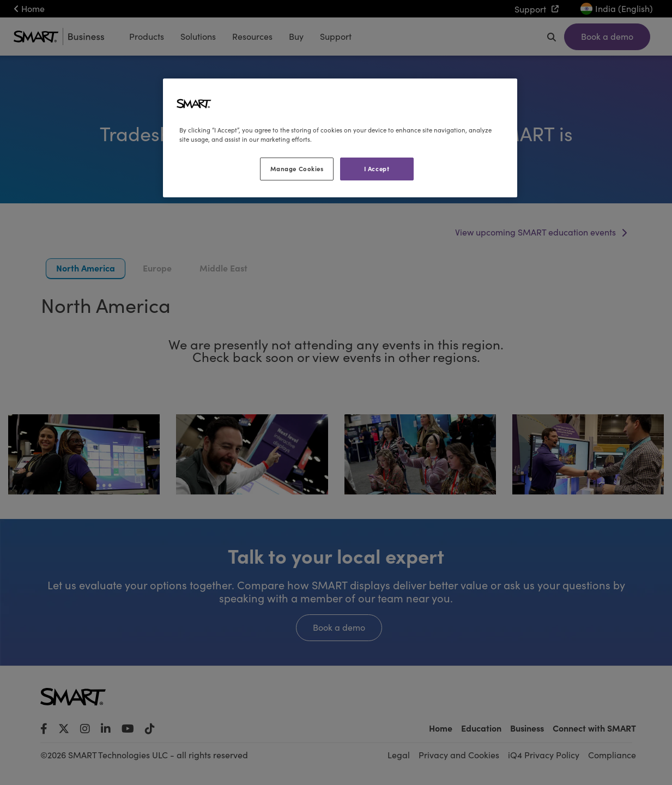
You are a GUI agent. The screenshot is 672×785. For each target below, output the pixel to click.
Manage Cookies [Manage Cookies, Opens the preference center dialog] (297, 168)
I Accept (377, 168)
